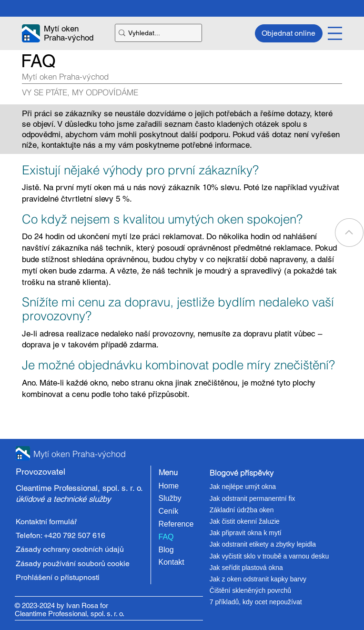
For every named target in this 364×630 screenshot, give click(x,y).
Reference (176, 524)
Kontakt (172, 562)
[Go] (349, 233)
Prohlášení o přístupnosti (58, 577)
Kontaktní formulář (46, 522)
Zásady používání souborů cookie (73, 564)
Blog (166, 550)
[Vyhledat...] (155, 33)
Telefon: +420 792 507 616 (61, 535)
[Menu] (335, 33)
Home (169, 486)
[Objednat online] (289, 33)
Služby (170, 498)
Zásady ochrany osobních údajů (70, 549)
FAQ (166, 537)
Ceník (169, 511)
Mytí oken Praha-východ (69, 33)
